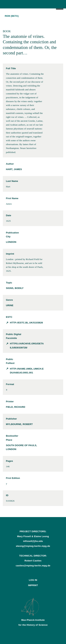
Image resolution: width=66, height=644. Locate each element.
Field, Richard (16, 407)
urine (10, 305)
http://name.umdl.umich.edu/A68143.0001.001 (27, 371)
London (11, 242)
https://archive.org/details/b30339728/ (27, 346)
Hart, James (14, 169)
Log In (33, 580)
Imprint (33, 585)
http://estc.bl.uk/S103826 (26, 323)
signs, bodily (15, 288)
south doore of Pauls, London (21, 447)
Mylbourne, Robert (19, 424)
